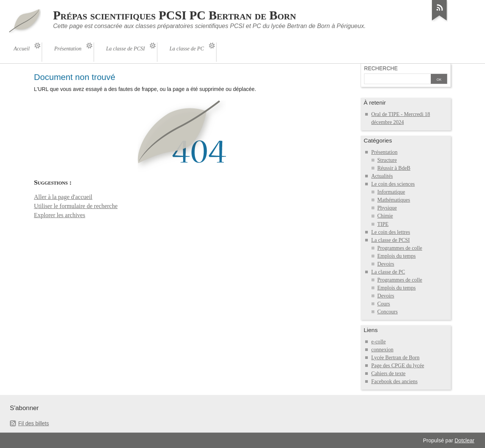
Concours (388, 312)
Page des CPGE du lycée (398, 366)
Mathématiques (394, 200)
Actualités (382, 176)
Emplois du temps (396, 256)
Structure (387, 160)
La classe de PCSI (391, 240)
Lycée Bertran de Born (395, 358)
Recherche (381, 68)
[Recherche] (397, 80)
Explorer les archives (60, 215)
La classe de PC (388, 272)
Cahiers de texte (388, 374)
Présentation (384, 152)
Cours (384, 304)
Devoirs (386, 264)
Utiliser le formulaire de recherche (76, 206)
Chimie (385, 216)
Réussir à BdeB (394, 168)
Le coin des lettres (391, 232)
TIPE (383, 224)
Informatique (391, 192)
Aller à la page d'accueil (63, 197)
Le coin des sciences (393, 184)
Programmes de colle (400, 248)
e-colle (378, 342)
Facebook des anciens (394, 381)
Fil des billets (34, 423)
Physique (387, 208)
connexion (382, 350)
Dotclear (465, 440)
